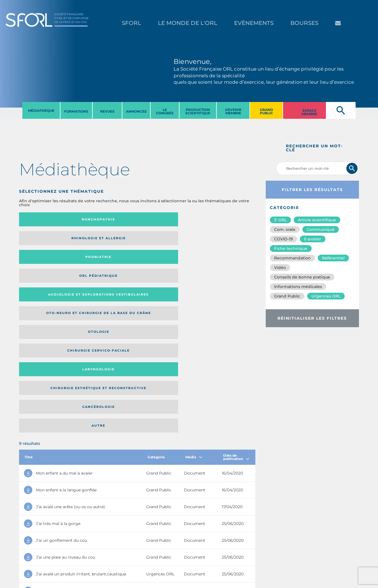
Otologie (164, 240)
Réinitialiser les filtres (312, 318)
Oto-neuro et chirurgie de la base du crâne (101, 240)
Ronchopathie (46, 219)
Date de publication (236, 296)
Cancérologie (164, 262)
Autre (223, 262)
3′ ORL (280, 220)
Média (194, 296)
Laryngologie (46, 262)
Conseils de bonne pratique (302, 277)
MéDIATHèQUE (41, 111)
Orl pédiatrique (223, 219)
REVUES (107, 111)
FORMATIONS (76, 111)
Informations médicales (298, 287)
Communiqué (321, 229)
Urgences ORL (326, 296)
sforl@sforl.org (98, 554)
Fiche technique (291, 248)
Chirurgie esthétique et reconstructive (101, 262)
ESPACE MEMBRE (309, 112)
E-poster (313, 239)
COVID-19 (283, 239)
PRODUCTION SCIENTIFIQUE (198, 111)
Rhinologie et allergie (99, 219)
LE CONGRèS (165, 111)
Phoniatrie (164, 219)
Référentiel (333, 258)
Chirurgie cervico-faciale (223, 240)
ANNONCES (136, 111)
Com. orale (285, 229)
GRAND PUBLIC (266, 111)
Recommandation (292, 258)
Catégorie (159, 296)
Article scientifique (317, 220)
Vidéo (280, 268)
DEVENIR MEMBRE (233, 111)
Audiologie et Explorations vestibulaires (40, 240)
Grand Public (287, 296)
